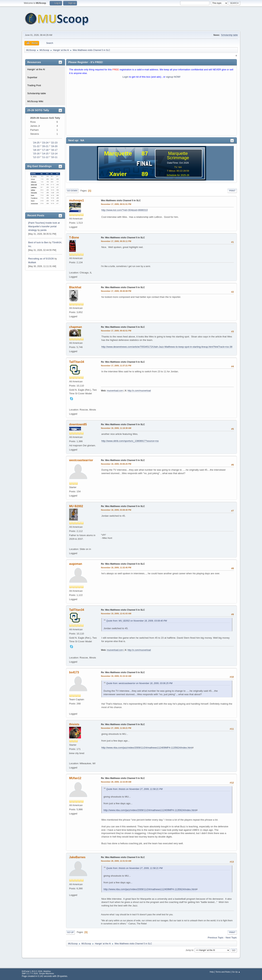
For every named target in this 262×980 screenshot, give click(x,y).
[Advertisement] (151, 108)
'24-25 (36, 143)
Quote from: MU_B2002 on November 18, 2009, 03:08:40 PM (137, 621)
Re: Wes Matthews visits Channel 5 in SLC (123, 238)
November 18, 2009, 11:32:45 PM (116, 568)
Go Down (72, 191)
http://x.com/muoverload (139, 391)
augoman (76, 564)
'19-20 (54, 146)
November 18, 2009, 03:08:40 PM (116, 510)
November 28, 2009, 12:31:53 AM (116, 861)
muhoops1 (77, 200)
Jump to (189, 950)
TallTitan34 (77, 362)
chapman (76, 327)
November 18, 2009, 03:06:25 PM (116, 464)
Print (232, 191)
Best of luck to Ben (39, 242)
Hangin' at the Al (36, 69)
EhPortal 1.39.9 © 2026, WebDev (36, 971)
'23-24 (45, 143)
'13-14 (54, 154)
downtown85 (78, 424)
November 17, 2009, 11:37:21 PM (116, 366)
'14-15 (45, 154)
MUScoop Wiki (35, 101)
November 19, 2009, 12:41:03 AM (116, 614)
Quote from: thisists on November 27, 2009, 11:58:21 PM (134, 789)
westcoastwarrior (81, 460)
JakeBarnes (77, 857)
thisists (74, 724)
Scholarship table (229, 35)
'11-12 (45, 157)
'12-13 (36, 157)
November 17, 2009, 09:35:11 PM (116, 241)
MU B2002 (76, 506)
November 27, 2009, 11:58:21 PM (116, 728)
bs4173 (74, 672)
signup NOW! (173, 77)
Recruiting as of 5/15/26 (41, 259)
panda (43, 230)
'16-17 (54, 150)
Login (125, 77)
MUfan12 (75, 778)
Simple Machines (46, 973)
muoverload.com (115, 391)
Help (212, 972)
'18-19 (36, 150)
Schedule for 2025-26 (178, 175)
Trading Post (34, 85)
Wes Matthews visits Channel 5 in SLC (121, 201)
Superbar (32, 77)
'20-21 (45, 146)
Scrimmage (178, 158)
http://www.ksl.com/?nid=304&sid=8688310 (125, 210)
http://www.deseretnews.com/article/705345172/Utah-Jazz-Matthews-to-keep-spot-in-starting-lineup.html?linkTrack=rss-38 (167, 347)
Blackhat (75, 287)
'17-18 (45, 150)
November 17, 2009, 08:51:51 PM (116, 204)
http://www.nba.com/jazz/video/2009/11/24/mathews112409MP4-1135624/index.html (147, 748)
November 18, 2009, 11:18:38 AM (116, 428)
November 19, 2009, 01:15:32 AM (116, 676)
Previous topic (216, 938)
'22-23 (54, 143)
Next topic (231, 938)
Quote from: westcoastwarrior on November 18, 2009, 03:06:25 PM (139, 683)
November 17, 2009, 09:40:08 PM (116, 291)
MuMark (32, 262)
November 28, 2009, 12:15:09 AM (116, 782)
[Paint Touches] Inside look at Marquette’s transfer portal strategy (44, 226)
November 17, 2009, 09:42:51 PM (116, 331)
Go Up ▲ (236, 972)
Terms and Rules (223, 972)
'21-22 (36, 146)
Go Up (70, 932)
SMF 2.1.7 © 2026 (30, 973)
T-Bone (74, 238)
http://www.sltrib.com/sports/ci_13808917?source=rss (130, 441)
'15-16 (36, 154)
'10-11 (54, 157)
